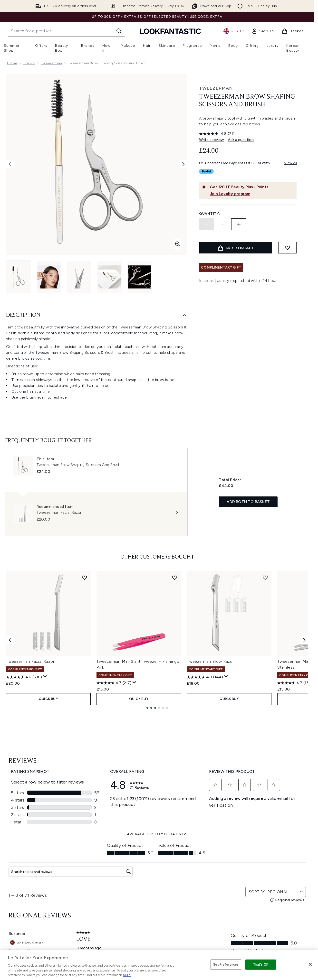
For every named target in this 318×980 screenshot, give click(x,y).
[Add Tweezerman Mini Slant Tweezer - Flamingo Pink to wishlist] (175, 578)
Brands (29, 63)
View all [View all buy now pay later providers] (290, 163)
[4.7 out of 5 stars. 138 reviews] (295, 683)
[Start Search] (119, 31)
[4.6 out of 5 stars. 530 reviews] (24, 677)
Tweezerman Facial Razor (30, 661)
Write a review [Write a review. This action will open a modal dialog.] (212, 140)
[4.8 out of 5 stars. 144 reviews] (205, 677)
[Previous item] (10, 640)
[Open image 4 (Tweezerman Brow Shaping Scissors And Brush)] (109, 277)
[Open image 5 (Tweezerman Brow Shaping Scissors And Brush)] (140, 277)
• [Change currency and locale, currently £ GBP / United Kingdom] (234, 31)
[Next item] (304, 640)
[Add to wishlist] (287, 248)
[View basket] (293, 31)
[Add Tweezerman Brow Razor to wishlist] (265, 578)
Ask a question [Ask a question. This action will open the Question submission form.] (241, 140)
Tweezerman (52, 63)
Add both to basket (248, 502)
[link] (263, 31)
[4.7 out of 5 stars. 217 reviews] (114, 683)
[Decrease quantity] (207, 224)
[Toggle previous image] (10, 164)
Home (12, 63)
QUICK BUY (48, 699)
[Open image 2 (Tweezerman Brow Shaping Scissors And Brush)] (49, 277)
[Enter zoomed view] (178, 244)
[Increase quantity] (239, 224)
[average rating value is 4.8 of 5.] (213, 134)
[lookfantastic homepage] (170, 31)
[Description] (97, 315)
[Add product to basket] (236, 248)
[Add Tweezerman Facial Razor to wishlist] (84, 578)
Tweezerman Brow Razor (211, 661)
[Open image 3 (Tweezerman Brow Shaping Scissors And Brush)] (79, 277)
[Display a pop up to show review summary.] (45, 677)
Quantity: (210, 214)
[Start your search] (66, 31)
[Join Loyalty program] (252, 194)
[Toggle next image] (183, 164)
